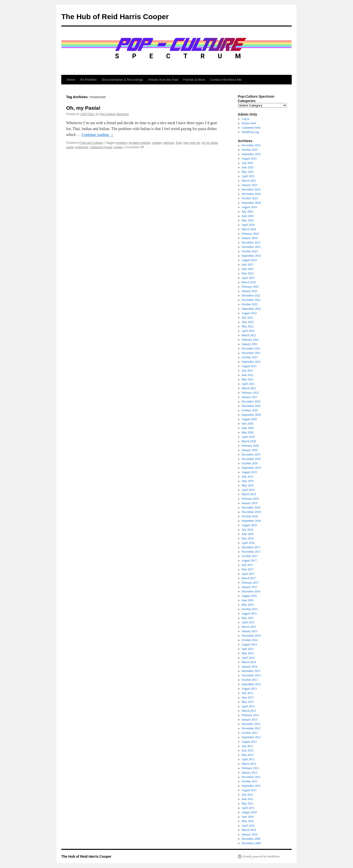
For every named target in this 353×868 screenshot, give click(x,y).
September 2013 (251, 684)
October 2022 (250, 304)
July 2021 (247, 371)
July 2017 (247, 565)
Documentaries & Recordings (122, 80)
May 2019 (248, 485)
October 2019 (250, 463)
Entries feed (249, 123)
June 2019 (248, 481)
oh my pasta (210, 143)
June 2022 (248, 322)
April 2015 (248, 622)
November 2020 (251, 406)
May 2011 (248, 803)
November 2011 (251, 777)
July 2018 (247, 530)
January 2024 (250, 238)
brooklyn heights (140, 143)
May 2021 (248, 379)
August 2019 (249, 472)
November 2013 (251, 675)
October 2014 (250, 640)
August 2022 (249, 313)
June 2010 (248, 817)
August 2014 (249, 644)
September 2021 (251, 362)
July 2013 (247, 693)
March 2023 (249, 282)
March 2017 (249, 578)
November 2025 (251, 145)
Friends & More (194, 80)
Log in (246, 119)
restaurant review (101, 147)
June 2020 (248, 428)
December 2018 (251, 507)
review (118, 147)
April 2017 (248, 574)
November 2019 (251, 459)
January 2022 (250, 344)
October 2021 (250, 357)
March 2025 (249, 181)
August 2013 (249, 689)
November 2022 (251, 300)
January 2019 (250, 503)
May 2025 (248, 172)
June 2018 (248, 534)
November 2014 (251, 636)
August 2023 (249, 260)
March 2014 (249, 662)
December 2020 (251, 401)
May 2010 (248, 821)
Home (71, 80)
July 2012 (247, 746)
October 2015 (250, 609)
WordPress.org (250, 132)
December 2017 (251, 547)
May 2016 (248, 605)
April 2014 (248, 658)
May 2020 (248, 432)
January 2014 (250, 667)
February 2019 (250, 499)
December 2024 (251, 189)
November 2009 (251, 843)
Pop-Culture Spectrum (114, 114)
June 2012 (248, 750)
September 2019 (251, 468)
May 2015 (248, 618)
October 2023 (250, 251)
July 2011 (247, 795)
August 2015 (249, 614)
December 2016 (251, 591)
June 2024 (248, 216)
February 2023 (250, 287)
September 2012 (251, 737)
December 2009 (251, 839)
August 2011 (249, 790)
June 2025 (248, 167)
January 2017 (250, 587)
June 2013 (248, 697)
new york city (192, 143)
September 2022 (251, 309)
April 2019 (248, 490)
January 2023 (250, 291)
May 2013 (248, 702)
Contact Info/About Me (226, 80)
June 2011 (248, 799)
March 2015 (249, 627)
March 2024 (249, 229)
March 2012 (249, 764)
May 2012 (248, 755)
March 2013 (249, 711)
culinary (157, 143)
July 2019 (247, 477)
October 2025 (250, 150)
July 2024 (247, 212)
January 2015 (250, 631)
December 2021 (251, 348)
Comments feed (251, 128)
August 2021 (249, 366)
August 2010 (249, 812)
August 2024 (249, 207)
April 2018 (248, 543)
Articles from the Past (163, 80)
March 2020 (249, 441)
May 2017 (248, 569)
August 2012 (249, 742)
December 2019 (251, 454)
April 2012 (248, 759)
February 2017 (250, 583)
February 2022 (250, 340)
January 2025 (250, 185)
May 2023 (248, 273)
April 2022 (248, 331)
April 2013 (248, 706)
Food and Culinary (91, 143)
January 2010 (250, 834)
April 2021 (248, 384)
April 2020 (248, 437)
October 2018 (250, 516)
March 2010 (249, 830)
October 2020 (250, 410)
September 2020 (251, 415)
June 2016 (248, 600)
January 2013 (250, 720)
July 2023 (247, 265)
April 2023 (248, 278)
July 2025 (247, 163)
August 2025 (249, 159)
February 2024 (250, 234)
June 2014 (248, 649)
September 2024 (251, 203)
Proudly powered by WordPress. (262, 856)
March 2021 (249, 388)
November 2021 (251, 353)
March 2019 (249, 494)
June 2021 (248, 375)
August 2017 (249, 561)
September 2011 (251, 786)
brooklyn (122, 143)
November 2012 (251, 728)
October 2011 (250, 781)
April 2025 (248, 176)
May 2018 (248, 538)
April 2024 (248, 225)
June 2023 (248, 269)
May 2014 (248, 653)
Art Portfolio (88, 80)
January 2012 (250, 773)
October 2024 (250, 198)
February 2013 (250, 715)
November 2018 (251, 512)
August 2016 (249, 596)
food (179, 143)
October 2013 (250, 680)
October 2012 (250, 733)
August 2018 (249, 525)
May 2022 (248, 326)
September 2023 (251, 256)
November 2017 (251, 552)
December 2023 (251, 242)
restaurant (82, 147)
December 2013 (251, 671)
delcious (169, 143)
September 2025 (251, 154)
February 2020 (250, 446)
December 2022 (251, 295)
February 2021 (250, 393)
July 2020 (247, 424)
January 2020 (250, 450)
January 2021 (250, 397)
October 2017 (250, 556)
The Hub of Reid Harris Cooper (115, 17)
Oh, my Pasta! (83, 108)
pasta (70, 147)
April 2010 (248, 826)
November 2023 (251, 247)
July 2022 (247, 318)
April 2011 (248, 808)
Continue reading (98, 135)
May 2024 (248, 220)
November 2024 (251, 194)
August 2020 (249, 419)
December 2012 (251, 724)
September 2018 (251, 521)
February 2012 (250, 768)
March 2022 (249, 335)
